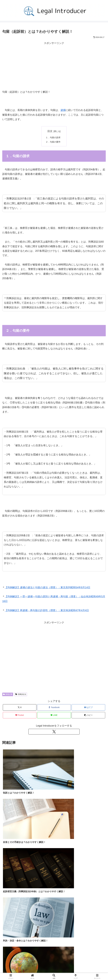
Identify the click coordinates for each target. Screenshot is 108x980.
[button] (88, 716)
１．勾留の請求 (54, 138)
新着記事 (8, 695)
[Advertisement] (54, 65)
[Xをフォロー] (54, 732)
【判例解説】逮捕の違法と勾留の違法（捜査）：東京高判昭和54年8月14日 (48, 588)
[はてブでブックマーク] (88, 708)
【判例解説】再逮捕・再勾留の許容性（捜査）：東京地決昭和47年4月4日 (47, 611)
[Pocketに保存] (20, 716)
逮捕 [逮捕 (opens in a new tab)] (63, 110)
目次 (50, 131)
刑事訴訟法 (21, 695)
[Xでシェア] (20, 708)
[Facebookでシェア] (54, 708)
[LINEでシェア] (54, 716)
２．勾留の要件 (54, 142)
